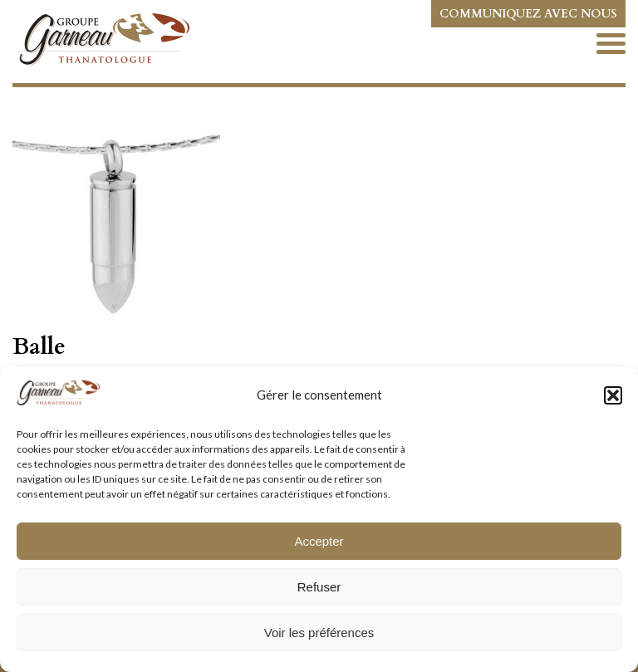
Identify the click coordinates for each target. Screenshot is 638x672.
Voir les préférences (319, 633)
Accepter (319, 541)
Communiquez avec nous (528, 14)
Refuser (319, 587)
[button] (613, 395)
